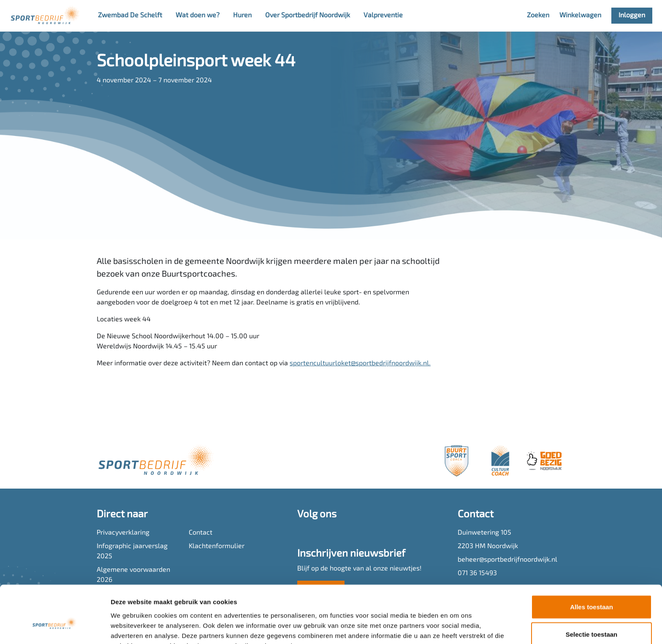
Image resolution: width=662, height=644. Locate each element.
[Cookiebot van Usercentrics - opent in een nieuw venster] (55, 628)
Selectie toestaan (592, 589)
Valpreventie (383, 16)
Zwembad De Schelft (130, 16)
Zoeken (538, 16)
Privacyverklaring (123, 533)
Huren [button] (242, 16)
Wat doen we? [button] (198, 16)
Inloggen (632, 16)
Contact (201, 533)
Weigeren (591, 616)
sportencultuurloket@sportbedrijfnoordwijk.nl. (360, 364)
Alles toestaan (591, 561)
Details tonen (456, 627)
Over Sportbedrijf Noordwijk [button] (308, 16)
